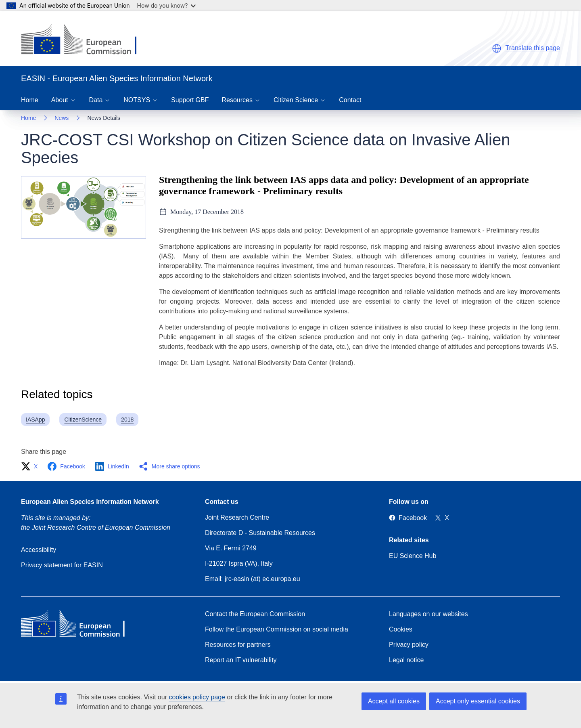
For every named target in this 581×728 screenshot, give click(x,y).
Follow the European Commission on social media (277, 629)
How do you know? (167, 5)
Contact (350, 100)
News (62, 118)
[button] (497, 48)
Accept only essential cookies (478, 701)
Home (30, 100)
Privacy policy (409, 645)
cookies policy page (197, 697)
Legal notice (406, 660)
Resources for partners (238, 645)
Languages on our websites (428, 614)
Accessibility (39, 550)
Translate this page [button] (533, 48)
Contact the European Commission (255, 614)
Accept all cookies (394, 701)
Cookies (401, 629)
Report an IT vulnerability (241, 660)
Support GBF (190, 100)
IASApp (35, 420)
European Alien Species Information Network (90, 502)
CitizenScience (83, 420)
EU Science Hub (413, 556)
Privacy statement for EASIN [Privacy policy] (62, 565)
